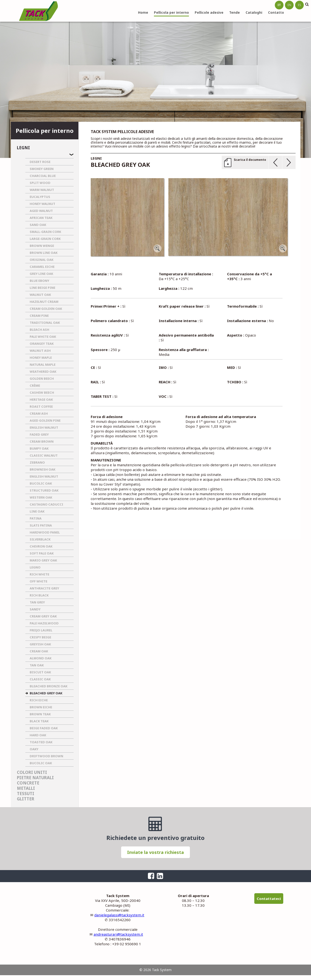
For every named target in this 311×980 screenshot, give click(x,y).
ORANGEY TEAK (42, 344)
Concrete (28, 783)
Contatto (276, 13)
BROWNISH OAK (42, 469)
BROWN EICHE (41, 707)
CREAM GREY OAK (43, 616)
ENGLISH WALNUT (44, 427)
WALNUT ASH (40, 351)
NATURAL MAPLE (43, 365)
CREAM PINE (39, 316)
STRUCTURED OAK (44, 490)
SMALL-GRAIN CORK (45, 232)
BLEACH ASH (39, 330)
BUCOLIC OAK (41, 483)
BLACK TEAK (39, 721)
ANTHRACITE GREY (44, 588)
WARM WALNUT (42, 190)
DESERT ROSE (40, 162)
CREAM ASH (39, 413)
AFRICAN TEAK (41, 218)
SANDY (35, 609)
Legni (23, 148)
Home (143, 13)
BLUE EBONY (39, 281)
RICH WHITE (39, 574)
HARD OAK (38, 735)
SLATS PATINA (41, 525)
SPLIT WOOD (40, 183)
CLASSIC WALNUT (44, 455)
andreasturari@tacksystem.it (118, 934)
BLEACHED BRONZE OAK (48, 686)
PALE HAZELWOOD (44, 623)
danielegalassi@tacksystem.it (119, 915)
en (289, 5)
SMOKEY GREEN (42, 169)
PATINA (36, 518)
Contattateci (269, 899)
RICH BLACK (39, 595)
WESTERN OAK (41, 497)
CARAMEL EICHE (42, 267)
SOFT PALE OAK (42, 553)
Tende (235, 13)
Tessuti (26, 794)
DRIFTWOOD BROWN (46, 756)
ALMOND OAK (41, 658)
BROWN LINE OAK (44, 253)
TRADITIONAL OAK (45, 323)
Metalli (26, 788)
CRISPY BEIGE (40, 637)
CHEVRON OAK (41, 546)
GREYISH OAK (40, 644)
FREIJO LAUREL (41, 630)
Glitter (26, 799)
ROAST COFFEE (41, 406)
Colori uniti (32, 772)
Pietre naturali (35, 778)
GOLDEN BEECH (42, 378)
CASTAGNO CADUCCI (46, 504)
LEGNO (35, 567)
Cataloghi (254, 13)
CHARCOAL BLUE (43, 176)
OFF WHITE (38, 581)
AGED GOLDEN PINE (45, 420)
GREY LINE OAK (41, 274)
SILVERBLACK (40, 539)
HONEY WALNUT (42, 204)
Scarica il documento (250, 160)
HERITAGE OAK (41, 399)
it (279, 5)
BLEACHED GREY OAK (46, 693)
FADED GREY (39, 434)
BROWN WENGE (42, 246)
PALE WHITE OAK (43, 337)
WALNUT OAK (40, 295)
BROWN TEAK (40, 714)
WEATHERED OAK (43, 372)
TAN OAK (37, 665)
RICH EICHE (39, 700)
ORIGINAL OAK (41, 260)
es (300, 5)
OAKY (34, 749)
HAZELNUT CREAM (44, 302)
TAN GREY (37, 602)
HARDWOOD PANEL (45, 532)
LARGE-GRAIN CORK (45, 239)
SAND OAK (38, 225)
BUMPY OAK (39, 448)
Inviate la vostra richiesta (155, 852)
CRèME (35, 385)
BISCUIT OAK (40, 672)
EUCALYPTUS (40, 197)
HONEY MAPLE (41, 358)
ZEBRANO (37, 462)
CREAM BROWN (42, 441)
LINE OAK (37, 511)
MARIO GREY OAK (43, 560)
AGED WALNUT (41, 211)
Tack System (39, 11)
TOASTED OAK (41, 742)
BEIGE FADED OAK (44, 728)
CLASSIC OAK (40, 679)
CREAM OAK (39, 651)
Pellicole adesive (209, 13)
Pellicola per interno (171, 13)
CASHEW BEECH (42, 392)
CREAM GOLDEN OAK (46, 309)
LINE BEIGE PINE (42, 288)
